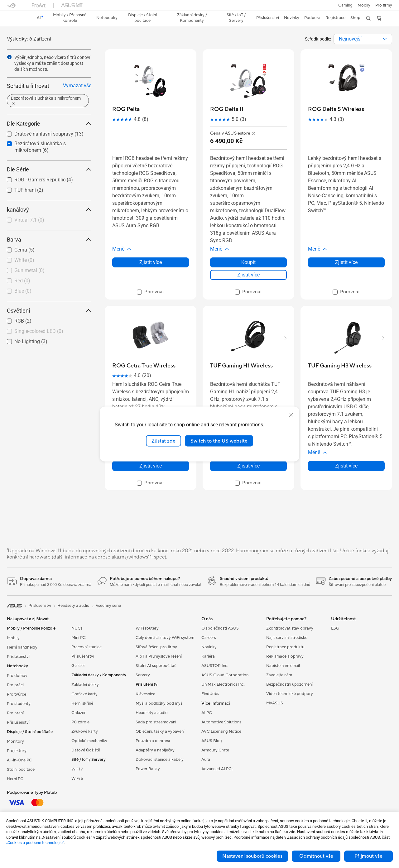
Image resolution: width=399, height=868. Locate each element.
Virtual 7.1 (29, 220)
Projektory (17, 751)
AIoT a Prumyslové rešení (159, 656)
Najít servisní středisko (287, 638)
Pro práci (15, 685)
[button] (345, 5)
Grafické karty (84, 694)
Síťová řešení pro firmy (156, 647)
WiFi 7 (77, 769)
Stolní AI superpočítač (156, 666)
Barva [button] (49, 240)
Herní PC (15, 779)
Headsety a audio (152, 713)
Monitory (15, 741)
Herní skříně (82, 703)
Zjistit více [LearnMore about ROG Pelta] (151, 262)
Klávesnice (145, 694)
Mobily (364, 5)
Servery (143, 675)
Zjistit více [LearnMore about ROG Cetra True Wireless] (151, 466)
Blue (23, 291)
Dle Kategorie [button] (49, 124)
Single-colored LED (39, 331)
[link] (17, 18)
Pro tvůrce (17, 694)
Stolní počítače (21, 770)
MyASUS (275, 703)
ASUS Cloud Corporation (225, 675)
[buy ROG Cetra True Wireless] (144, 366)
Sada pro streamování (156, 722)
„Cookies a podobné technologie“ (35, 843)
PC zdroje (80, 722)
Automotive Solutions (221, 722)
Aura (206, 760)
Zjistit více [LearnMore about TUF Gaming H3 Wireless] (346, 466)
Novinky (209, 647)
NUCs (77, 628)
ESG (335, 628)
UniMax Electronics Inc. (223, 684)
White (24, 260)
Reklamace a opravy (285, 656)
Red (22, 281)
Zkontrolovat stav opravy (290, 628)
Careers (209, 638)
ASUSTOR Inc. (215, 666)
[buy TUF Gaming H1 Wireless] (241, 366)
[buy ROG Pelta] (126, 109)
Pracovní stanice (87, 647)
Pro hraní (15, 713)
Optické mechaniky (89, 741)
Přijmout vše (368, 856)
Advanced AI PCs (217, 769)
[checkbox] (47, 220)
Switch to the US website (219, 441)
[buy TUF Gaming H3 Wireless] (340, 366)
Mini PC (79, 638)
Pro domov (17, 676)
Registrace (335, 18)
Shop (355, 18)
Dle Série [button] (49, 169)
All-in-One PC (19, 760)
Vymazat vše (77, 86)
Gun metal (29, 270)
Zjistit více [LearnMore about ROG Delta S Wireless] (346, 262)
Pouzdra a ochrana (153, 741)
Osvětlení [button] (49, 311)
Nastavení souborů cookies (252, 856)
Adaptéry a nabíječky (155, 750)
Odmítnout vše (316, 856)
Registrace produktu (285, 647)
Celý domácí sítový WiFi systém (165, 638)
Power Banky (148, 769)
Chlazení (79, 713)
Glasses (78, 666)
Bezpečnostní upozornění (289, 684)
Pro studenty (19, 704)
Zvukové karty (85, 731)
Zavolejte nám (279, 675)
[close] (291, 415)
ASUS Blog (212, 741)
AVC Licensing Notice (221, 731)
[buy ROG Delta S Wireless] (336, 109)
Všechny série (108, 606)
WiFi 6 (77, 779)
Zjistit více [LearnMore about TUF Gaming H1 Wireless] (248, 466)
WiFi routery (147, 628)
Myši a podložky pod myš (159, 703)
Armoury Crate (215, 750)
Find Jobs (210, 694)
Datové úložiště (86, 750)
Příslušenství (18, 657)
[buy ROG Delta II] (227, 109)
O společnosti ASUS (220, 628)
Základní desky (85, 685)
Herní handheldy (22, 647)
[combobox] (363, 39)
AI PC (207, 713)
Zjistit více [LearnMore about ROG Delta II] (248, 275)
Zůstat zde (163, 441)
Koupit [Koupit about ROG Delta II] (248, 262)
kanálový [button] (49, 210)
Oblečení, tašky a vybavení (160, 731)
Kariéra (208, 656)
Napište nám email (283, 666)
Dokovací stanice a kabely (160, 760)
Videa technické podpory (290, 694)
